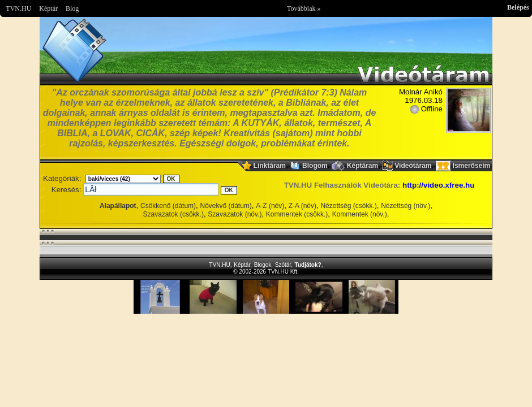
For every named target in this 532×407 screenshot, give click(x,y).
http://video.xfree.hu (438, 185)
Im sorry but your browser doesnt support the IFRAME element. (266, 297)
